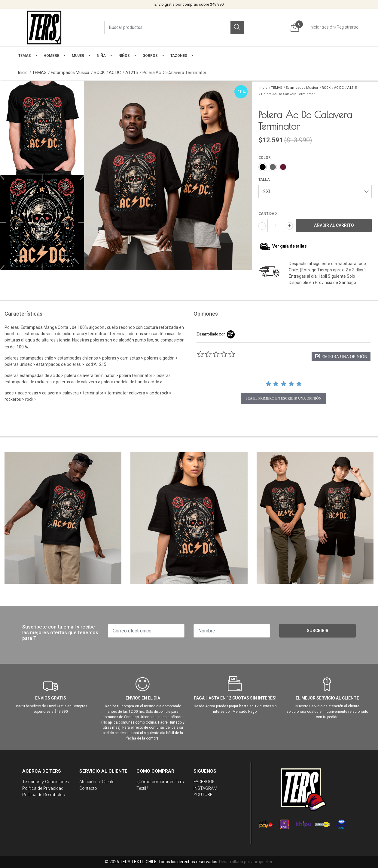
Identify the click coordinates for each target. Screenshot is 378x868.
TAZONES (179, 56)
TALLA (264, 180)
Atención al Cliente (97, 782)
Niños (124, 56)
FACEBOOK (204, 782)
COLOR (265, 158)
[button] (341, 357)
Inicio (23, 73)
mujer (78, 56)
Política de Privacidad (43, 788)
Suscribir (318, 631)
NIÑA (101, 56)
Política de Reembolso (44, 795)
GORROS (150, 56)
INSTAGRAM (205, 788)
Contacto (88, 788)
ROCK (99, 73)
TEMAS (25, 56)
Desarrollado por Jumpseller (246, 862)
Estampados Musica (70, 73)
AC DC (115, 73)
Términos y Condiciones (46, 782)
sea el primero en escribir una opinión (283, 398)
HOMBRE (51, 56)
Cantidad (268, 214)
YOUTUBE (203, 795)
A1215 (132, 73)
